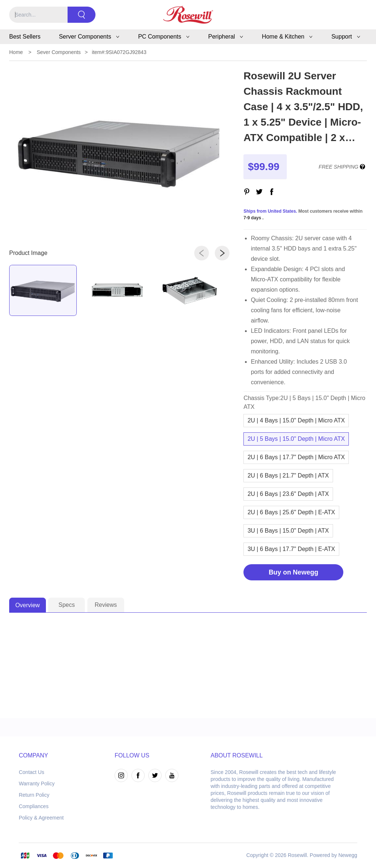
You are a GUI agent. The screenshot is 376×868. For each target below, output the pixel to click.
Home (16, 52)
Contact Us (31, 772)
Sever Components (59, 52)
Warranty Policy (37, 784)
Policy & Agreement (41, 818)
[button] (202, 253)
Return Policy (34, 795)
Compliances (34, 806)
